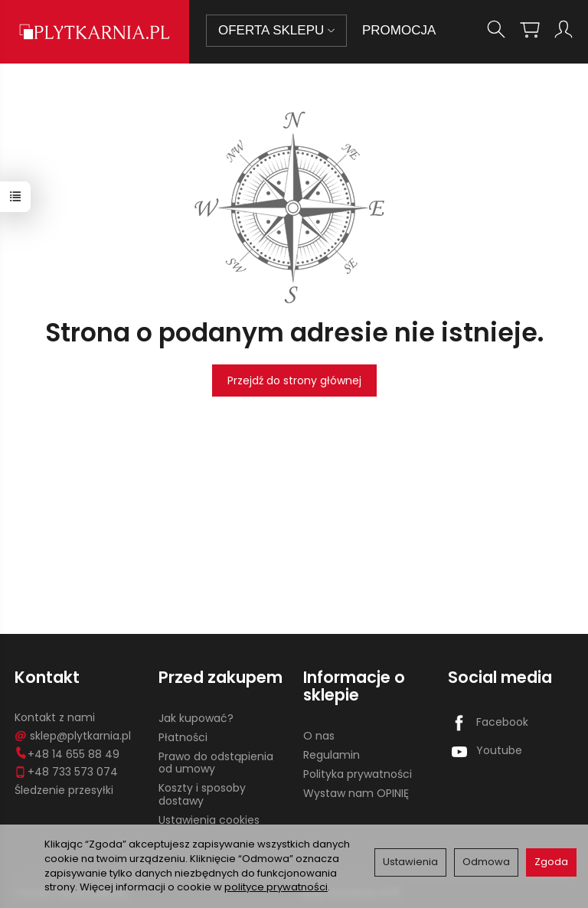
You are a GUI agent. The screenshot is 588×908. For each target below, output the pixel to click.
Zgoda (551, 862)
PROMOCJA (399, 30)
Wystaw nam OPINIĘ (356, 793)
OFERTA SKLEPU (276, 30)
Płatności (183, 737)
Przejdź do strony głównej (294, 381)
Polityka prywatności (358, 774)
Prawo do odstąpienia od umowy (216, 763)
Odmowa (486, 862)
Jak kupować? (196, 718)
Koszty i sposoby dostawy (202, 794)
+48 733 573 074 (66, 772)
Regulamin (332, 755)
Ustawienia (410, 862)
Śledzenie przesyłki (64, 790)
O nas (319, 736)
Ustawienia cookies (209, 820)
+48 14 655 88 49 (67, 754)
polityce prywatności (276, 887)
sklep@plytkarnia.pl (73, 736)
